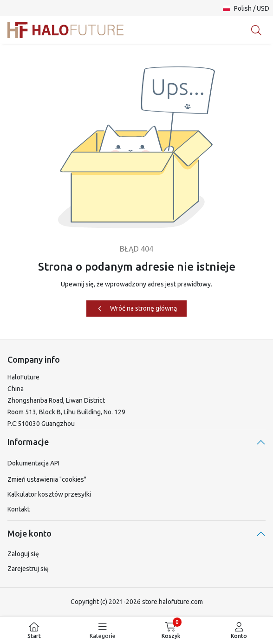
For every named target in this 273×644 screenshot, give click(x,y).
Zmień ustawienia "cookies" (47, 479)
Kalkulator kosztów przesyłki (49, 494)
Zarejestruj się (28, 569)
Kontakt (19, 509)
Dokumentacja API (33, 463)
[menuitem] (34, 630)
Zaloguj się (23, 554)
